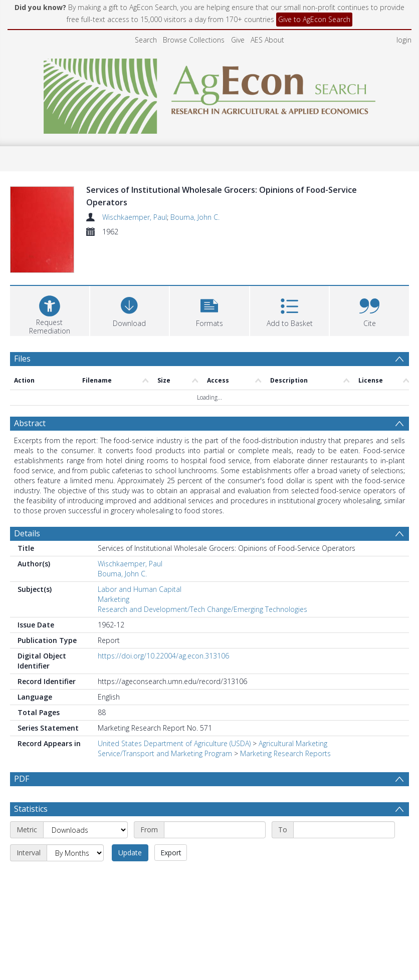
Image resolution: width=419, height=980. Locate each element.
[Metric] (85, 853)
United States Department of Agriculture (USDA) (174, 743)
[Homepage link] (210, 93)
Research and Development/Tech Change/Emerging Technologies (202, 609)
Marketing (114, 599)
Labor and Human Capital (140, 589)
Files (22, 359)
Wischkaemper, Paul (135, 217)
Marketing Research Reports (285, 753)
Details (27, 533)
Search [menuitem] (146, 40)
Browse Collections (194, 40)
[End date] (344, 853)
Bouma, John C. (195, 217)
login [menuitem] (404, 40)
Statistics (31, 832)
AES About (267, 40)
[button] (209, 310)
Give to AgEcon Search (314, 19)
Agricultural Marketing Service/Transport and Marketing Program (213, 748)
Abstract (30, 423)
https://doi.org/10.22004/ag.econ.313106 (163, 656)
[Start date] (215, 853)
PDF (22, 779)
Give (238, 40)
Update (130, 876)
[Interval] (75, 876)
